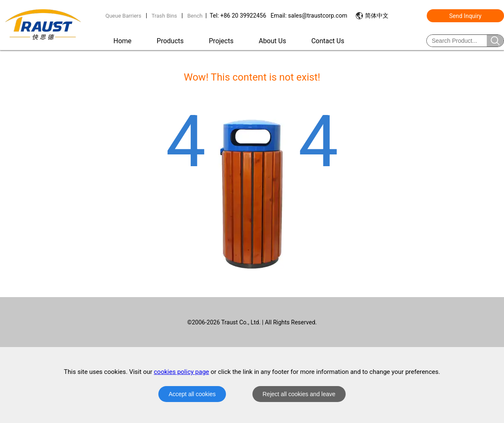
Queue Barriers (123, 16)
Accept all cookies (192, 394)
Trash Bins (164, 16)
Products (170, 41)
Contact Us (328, 41)
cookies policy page (181, 372)
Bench (195, 16)
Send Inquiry (466, 16)
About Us (272, 41)
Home (122, 41)
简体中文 (377, 16)
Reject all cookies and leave (299, 394)
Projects (221, 41)
